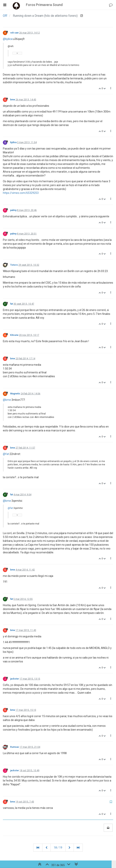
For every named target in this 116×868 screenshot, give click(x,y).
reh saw (14, 33)
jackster (15, 679)
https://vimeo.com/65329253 (21, 193)
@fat (6, 454)
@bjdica (8, 39)
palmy (13, 210)
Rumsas (15, 747)
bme (13, 100)
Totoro (14, 265)
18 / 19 (58, 848)
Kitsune (14, 335)
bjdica (13, 142)
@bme (7, 400)
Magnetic (15, 394)
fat (12, 304)
